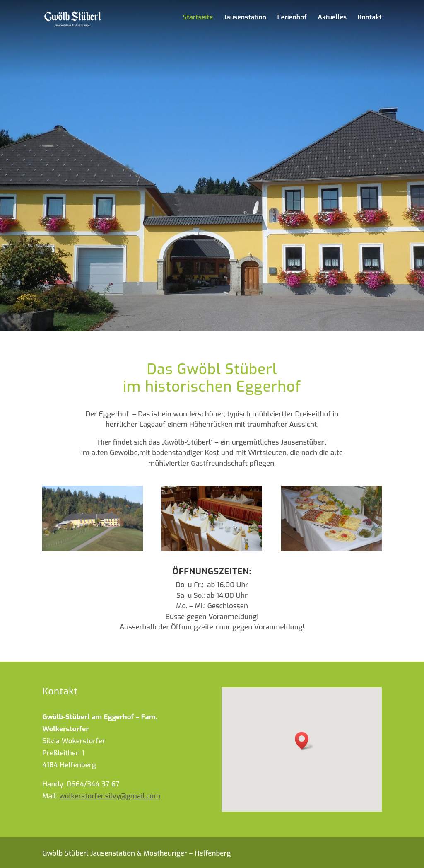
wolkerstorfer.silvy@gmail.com (110, 796)
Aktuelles (332, 18)
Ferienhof (292, 18)
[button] (304, 741)
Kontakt (370, 18)
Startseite (198, 18)
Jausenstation (245, 18)
